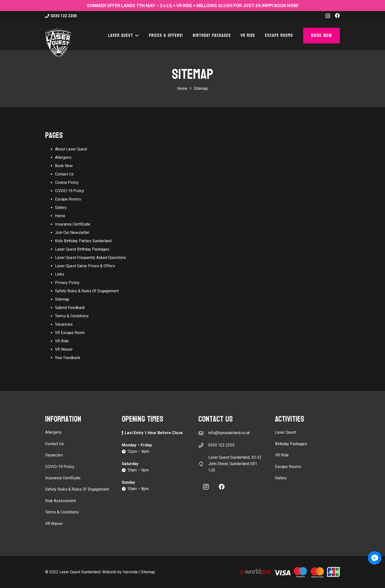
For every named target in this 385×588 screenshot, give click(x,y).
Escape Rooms (68, 199)
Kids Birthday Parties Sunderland (83, 241)
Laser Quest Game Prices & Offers (85, 266)
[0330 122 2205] (203, 445)
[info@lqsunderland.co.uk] (203, 433)
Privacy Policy (67, 283)
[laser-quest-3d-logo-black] (58, 43)
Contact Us (64, 174)
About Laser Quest (71, 149)
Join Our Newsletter (72, 233)
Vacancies (64, 324)
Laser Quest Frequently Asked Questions (90, 258)
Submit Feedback (70, 308)
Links (60, 274)
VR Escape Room (70, 333)
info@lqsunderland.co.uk (229, 433)
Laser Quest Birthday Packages (82, 249)
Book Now (64, 166)
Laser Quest (286, 432)
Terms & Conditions (72, 316)
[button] (136, 36)
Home (60, 216)
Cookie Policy (67, 182)
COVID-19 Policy (70, 191)
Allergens (63, 157)
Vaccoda (130, 572)
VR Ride (62, 341)
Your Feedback (68, 358)
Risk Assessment (61, 501)
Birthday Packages (291, 444)
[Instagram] (328, 16)
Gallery (61, 207)
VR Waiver (64, 349)
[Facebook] (337, 16)
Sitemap (62, 299)
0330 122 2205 (221, 445)
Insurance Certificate (73, 224)
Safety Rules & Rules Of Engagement (87, 291)
